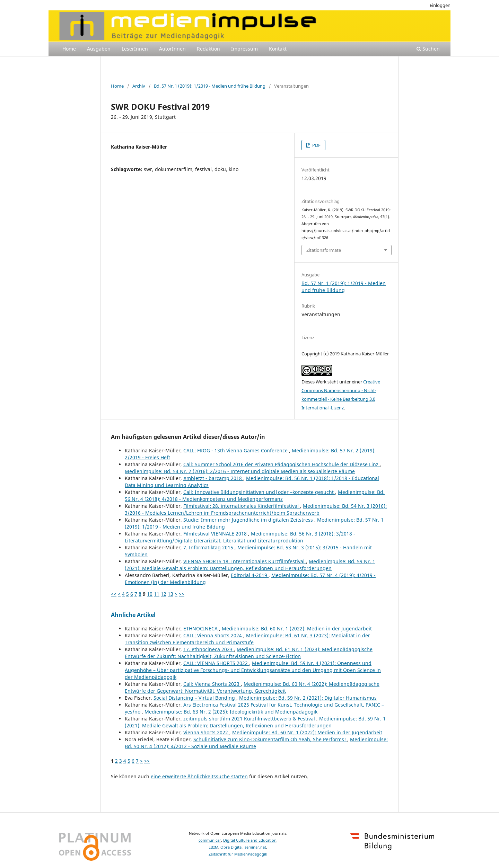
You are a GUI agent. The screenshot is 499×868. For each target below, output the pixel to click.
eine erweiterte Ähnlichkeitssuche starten (199, 776)
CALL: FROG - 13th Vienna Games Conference (236, 450)
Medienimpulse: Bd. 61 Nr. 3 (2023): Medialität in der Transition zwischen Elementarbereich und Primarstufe (247, 639)
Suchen (428, 49)
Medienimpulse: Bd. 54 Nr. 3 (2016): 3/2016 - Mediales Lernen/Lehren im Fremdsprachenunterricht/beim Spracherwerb (256, 509)
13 (170, 594)
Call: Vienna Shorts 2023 (212, 684)
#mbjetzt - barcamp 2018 (213, 478)
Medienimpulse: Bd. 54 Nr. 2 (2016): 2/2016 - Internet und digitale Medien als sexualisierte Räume (240, 471)
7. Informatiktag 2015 (209, 547)
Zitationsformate (324, 250)
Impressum (244, 49)
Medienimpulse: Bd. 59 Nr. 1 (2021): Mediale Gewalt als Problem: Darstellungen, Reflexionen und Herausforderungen (250, 565)
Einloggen (440, 5)
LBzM (213, 847)
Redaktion (208, 49)
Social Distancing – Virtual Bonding (195, 698)
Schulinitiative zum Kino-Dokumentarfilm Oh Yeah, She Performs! (270, 739)
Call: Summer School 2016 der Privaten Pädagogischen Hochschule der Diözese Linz (282, 464)
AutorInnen (172, 49)
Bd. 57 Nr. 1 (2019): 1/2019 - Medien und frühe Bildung (210, 86)
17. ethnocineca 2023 (209, 649)
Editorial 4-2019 (250, 575)
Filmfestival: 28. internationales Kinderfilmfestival (242, 506)
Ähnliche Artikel (133, 615)
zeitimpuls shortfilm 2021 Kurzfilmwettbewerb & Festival (250, 719)
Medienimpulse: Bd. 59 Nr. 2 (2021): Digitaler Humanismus (308, 698)
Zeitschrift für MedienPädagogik (238, 854)
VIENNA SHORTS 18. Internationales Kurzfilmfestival (245, 561)
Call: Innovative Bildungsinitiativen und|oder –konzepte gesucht (259, 492)
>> (182, 594)
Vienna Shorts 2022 (206, 732)
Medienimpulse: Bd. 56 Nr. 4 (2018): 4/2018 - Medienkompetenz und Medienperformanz (255, 495)
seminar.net (255, 847)
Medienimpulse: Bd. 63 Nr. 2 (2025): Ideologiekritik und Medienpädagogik (231, 712)
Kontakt (278, 49)
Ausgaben (99, 49)
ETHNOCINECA (201, 628)
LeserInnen (135, 49)
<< (114, 594)
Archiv (139, 86)
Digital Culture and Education (250, 840)
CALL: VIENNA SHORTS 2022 (216, 663)
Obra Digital (231, 847)
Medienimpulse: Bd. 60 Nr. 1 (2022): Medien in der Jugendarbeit (297, 628)
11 (157, 594)
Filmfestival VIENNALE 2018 (216, 534)
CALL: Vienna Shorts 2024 (213, 635)
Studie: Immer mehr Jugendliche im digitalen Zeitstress (249, 520)
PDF (316, 145)
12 (164, 594)
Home (69, 49)
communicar (210, 840)
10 (150, 594)
